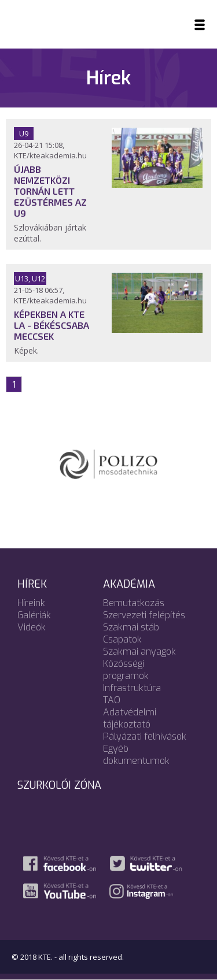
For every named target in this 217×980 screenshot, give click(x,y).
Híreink (31, 603)
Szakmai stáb (131, 627)
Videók (32, 627)
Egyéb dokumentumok (136, 755)
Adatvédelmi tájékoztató (130, 718)
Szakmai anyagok (139, 652)
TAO (112, 700)
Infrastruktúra (132, 688)
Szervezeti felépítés (144, 615)
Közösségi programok (126, 670)
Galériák (34, 615)
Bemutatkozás (134, 603)
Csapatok (122, 639)
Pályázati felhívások (145, 736)
